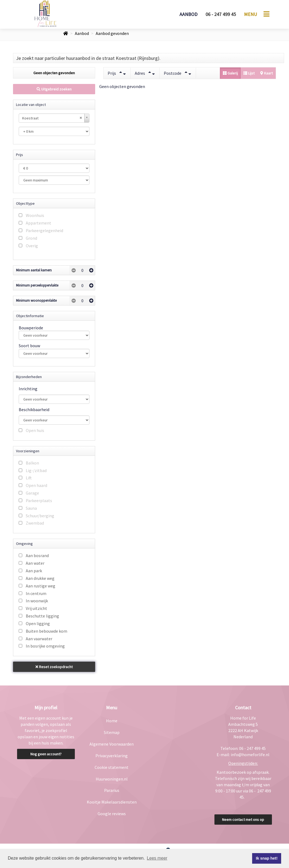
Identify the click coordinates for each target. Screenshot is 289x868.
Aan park (34, 571)
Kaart (266, 73)
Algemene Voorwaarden (112, 744)
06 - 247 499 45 (221, 14)
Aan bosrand (37, 555)
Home (112, 721)
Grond (31, 238)
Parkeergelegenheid (44, 230)
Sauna (31, 508)
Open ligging (38, 623)
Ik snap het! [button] (267, 858)
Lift (29, 478)
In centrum (36, 593)
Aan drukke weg (40, 578)
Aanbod (188, 14)
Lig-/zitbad (36, 470)
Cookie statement (112, 767)
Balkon (32, 463)
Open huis (35, 430)
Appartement (38, 223)
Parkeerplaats (39, 500)
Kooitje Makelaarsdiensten (112, 802)
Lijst (249, 73)
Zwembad (35, 523)
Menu (251, 14)
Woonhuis (35, 215)
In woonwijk (37, 601)
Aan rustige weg (41, 586)
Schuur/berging (40, 516)
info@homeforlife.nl (250, 755)
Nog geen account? (46, 754)
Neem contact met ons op (243, 820)
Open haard (36, 485)
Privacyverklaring (112, 756)
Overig (32, 246)
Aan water (35, 563)
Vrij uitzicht (36, 608)
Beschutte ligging (42, 616)
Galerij (230, 73)
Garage (32, 493)
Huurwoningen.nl (112, 779)
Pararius (112, 790)
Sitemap (112, 732)
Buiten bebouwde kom (46, 631)
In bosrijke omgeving (45, 646)
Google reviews (112, 814)
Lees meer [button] (157, 858)
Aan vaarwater (39, 639)
